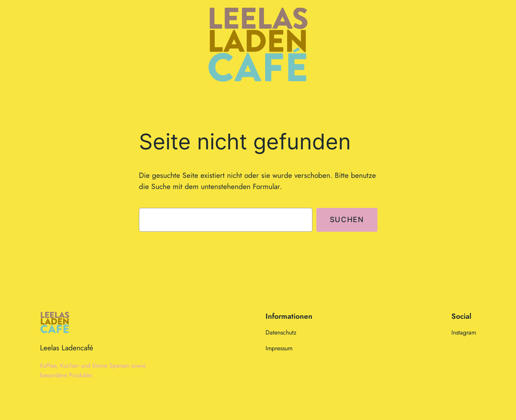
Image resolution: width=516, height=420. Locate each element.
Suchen (347, 219)
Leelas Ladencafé (67, 348)
